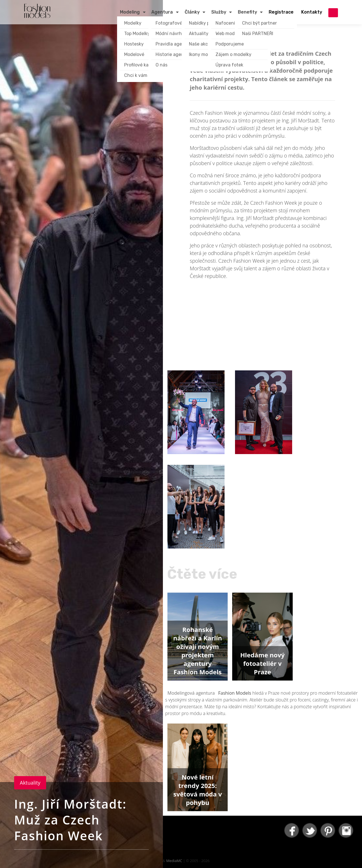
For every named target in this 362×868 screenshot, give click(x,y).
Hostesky (134, 44)
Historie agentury (174, 54)
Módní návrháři (171, 34)
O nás (161, 65)
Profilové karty (139, 65)
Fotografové (169, 23)
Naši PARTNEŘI (258, 34)
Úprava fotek (229, 65)
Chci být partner (259, 23)
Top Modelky (137, 34)
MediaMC (174, 861)
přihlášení (333, 13)
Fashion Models (235, 693)
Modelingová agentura (192, 693)
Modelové (134, 54)
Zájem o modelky (233, 54)
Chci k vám (136, 75)
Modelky (133, 23)
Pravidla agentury (175, 44)
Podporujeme (230, 44)
